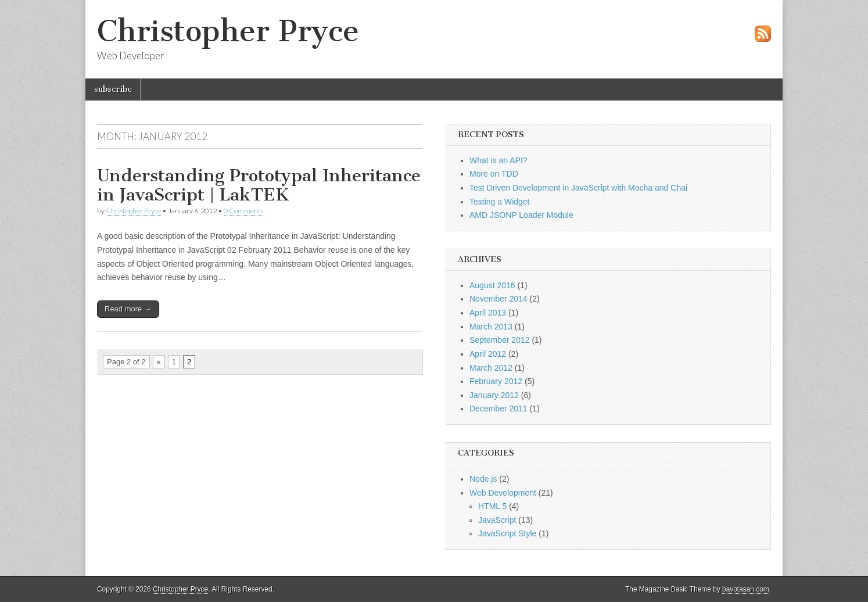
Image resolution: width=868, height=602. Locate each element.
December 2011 (498, 408)
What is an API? (498, 160)
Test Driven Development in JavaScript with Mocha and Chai (578, 188)
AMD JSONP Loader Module (521, 215)
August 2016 (492, 285)
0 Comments (243, 211)
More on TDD (494, 174)
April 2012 (488, 354)
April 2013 (488, 313)
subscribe (113, 89)
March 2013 (491, 327)
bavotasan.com (746, 589)
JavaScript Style (507, 533)
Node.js (483, 479)
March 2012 (491, 368)
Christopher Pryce (228, 31)
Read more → (128, 309)
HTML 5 (492, 506)
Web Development (503, 493)
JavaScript (497, 520)
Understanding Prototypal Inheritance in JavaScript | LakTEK (259, 185)
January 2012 (494, 395)
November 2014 (498, 299)
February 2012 (496, 381)
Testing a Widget (500, 202)
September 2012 (500, 340)
